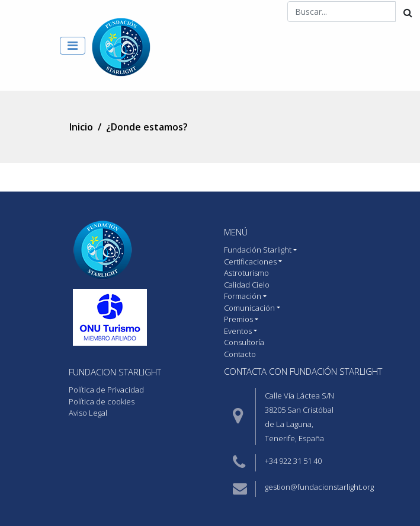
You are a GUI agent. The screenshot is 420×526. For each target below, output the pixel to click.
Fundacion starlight (115, 372)
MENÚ (236, 232)
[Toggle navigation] (73, 46)
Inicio (81, 127)
